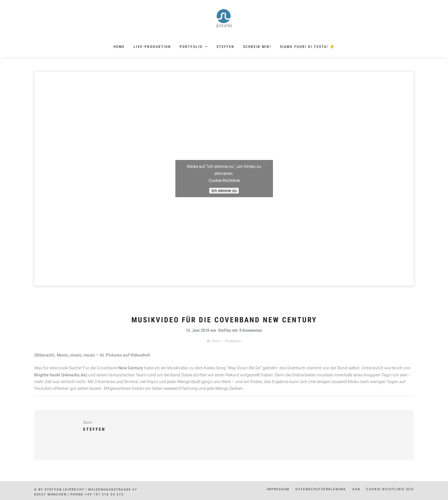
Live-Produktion (152, 47)
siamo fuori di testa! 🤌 (307, 47)
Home (119, 47)
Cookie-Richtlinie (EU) (390, 489)
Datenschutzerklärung (321, 489)
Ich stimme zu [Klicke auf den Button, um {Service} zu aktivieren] (224, 191)
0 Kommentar (251, 330)
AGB (356, 489)
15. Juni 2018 (197, 330)
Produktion (233, 341)
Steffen (225, 47)
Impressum (278, 489)
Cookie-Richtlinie (224, 180)
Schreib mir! (257, 47)
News (216, 341)
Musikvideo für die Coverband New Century (224, 320)
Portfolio (191, 47)
